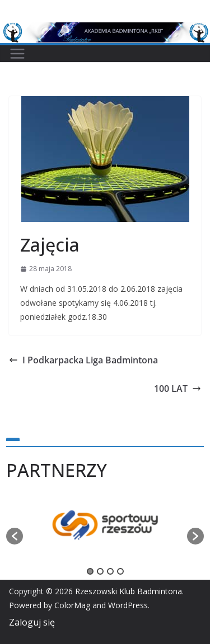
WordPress (128, 605)
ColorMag (72, 605)
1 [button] (90, 571)
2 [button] (100, 571)
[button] (15, 536)
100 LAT (178, 389)
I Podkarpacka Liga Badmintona (83, 360)
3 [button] (110, 571)
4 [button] (120, 571)
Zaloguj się (32, 622)
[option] (105, 531)
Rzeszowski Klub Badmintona (129, 591)
